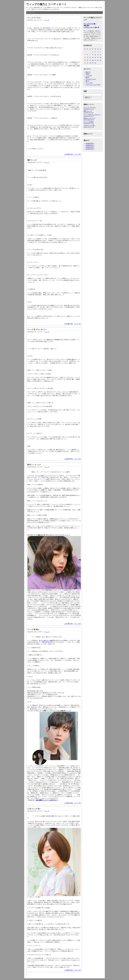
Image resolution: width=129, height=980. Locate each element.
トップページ (31, 13)
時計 (87, 72)
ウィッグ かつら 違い (90, 24)
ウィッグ (47, 20)
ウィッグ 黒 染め (33, 629)
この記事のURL (68, 154)
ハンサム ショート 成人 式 (91, 27)
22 (93, 60)
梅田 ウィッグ (32, 160)
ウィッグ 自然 (39, 476)
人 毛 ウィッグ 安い (34, 809)
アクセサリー (90, 79)
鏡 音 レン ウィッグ (34, 465)
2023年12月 (89, 147)
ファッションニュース (92, 85)
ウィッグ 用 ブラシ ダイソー (37, 329)
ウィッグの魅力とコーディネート (46, 4)
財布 (87, 74)
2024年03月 (89, 143)
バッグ (88, 76)
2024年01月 (89, 145)
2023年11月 (89, 149)
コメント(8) (77, 803)
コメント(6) (77, 624)
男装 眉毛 (86, 26)
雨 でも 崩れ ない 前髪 (46, 640)
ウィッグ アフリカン (34, 18)
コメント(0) (77, 154)
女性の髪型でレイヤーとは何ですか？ (47, 800)
